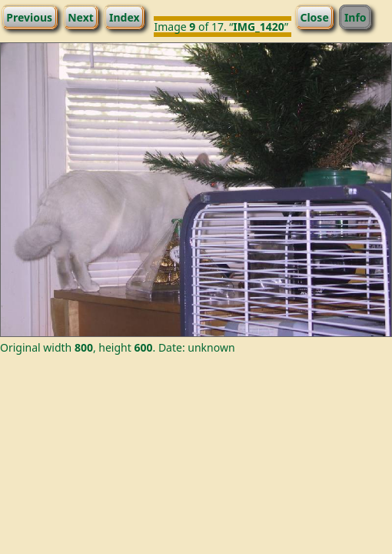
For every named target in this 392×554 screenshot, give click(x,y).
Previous (29, 17)
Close (314, 17)
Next (81, 17)
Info (355, 17)
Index (125, 17)
